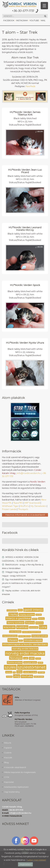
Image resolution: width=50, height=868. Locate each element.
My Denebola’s (38, 506)
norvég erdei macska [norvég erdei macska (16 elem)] (25, 653)
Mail (43, 21)
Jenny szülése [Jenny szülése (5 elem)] (15, 623)
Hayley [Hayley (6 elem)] (13, 614)
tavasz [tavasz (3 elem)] (9, 672)
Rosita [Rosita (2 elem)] (38, 658)
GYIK (7, 777)
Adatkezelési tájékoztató (16, 787)
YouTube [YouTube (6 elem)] (27, 676)
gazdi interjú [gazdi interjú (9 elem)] (33, 610)
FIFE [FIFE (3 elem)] (20, 610)
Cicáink (8, 753)
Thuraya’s (23, 509)
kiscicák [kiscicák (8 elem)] (9, 627)
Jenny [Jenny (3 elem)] (41, 619)
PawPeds (30, 86)
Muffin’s (25, 506)
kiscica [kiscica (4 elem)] (39, 623)
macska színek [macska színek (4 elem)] (40, 636)
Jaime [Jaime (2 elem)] (35, 619)
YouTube (34, 21)
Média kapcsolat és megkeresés (20, 772)
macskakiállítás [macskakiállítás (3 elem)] (10, 636)
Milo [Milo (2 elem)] (21, 640)
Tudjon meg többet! (36, 860)
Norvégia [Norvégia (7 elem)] (16, 658)
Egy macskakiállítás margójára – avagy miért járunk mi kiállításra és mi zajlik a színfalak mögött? (25, 583)
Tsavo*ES (18, 503)
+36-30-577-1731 (23, 11)
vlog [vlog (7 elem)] (17, 676)
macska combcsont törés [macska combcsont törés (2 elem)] (31, 632)
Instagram (22, 21)
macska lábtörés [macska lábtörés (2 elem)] (24, 636)
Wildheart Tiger (10, 506)
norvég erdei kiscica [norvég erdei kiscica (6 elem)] (25, 649)
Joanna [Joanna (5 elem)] (30, 623)
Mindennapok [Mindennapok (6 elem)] (33, 640)
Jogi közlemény (12, 792)
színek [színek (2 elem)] (40, 663)
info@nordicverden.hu (29, 473)
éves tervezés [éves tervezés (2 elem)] (39, 677)
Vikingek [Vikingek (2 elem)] (41, 672)
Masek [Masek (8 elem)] (13, 640)
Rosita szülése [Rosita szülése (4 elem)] (15, 662)
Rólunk (8, 743)
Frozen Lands (9, 509)
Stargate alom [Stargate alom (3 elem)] (30, 662)
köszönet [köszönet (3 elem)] (34, 627)
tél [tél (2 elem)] (14, 672)
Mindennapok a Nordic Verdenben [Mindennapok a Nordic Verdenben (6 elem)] (25, 644)
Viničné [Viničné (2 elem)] (9, 677)
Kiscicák (8, 758)
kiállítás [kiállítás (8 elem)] (22, 627)
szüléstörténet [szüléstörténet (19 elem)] (32, 667)
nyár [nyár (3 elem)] (26, 658)
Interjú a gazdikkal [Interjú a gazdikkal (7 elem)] (18, 618)
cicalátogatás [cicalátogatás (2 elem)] (12, 610)
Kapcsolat (9, 782)
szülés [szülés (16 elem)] (10, 667)
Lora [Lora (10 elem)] (43, 627)
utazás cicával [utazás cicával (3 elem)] (30, 672)
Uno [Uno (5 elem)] (19, 672)
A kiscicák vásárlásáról (15, 767)
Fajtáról (8, 748)
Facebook (9, 21)
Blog (6, 762)
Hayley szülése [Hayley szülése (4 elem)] (27, 614)
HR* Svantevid (32, 503)
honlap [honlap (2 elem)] (39, 615)
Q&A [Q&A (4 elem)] (32, 658)
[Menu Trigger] (44, 6)
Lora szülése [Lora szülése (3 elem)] (15, 632)
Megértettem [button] (25, 864)
